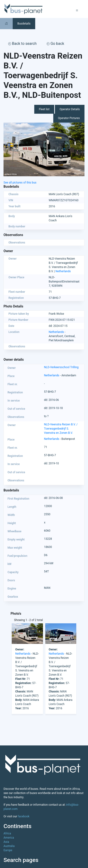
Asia (6, 842)
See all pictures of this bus (20, 183)
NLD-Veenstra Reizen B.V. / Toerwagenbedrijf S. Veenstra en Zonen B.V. (61, 429)
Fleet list (44, 109)
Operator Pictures (69, 118)
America (9, 838)
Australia (9, 846)
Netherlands (63, 271)
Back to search (22, 44)
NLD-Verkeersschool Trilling (61, 367)
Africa (7, 833)
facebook (24, 816)
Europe (8, 850)
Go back (55, 44)
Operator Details (70, 109)
